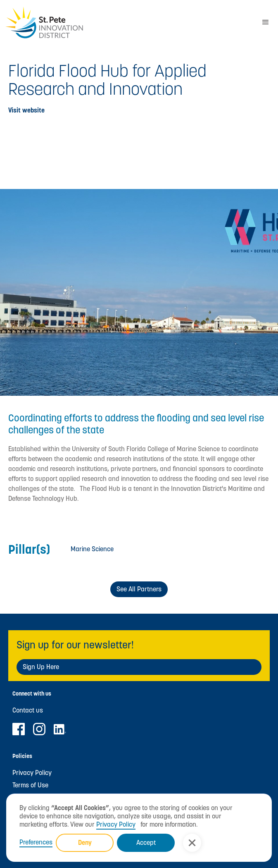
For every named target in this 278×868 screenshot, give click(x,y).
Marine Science (92, 549)
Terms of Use (30, 785)
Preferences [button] (36, 842)
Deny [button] (85, 843)
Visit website (26, 110)
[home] (127, 23)
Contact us (28, 710)
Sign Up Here (41, 667)
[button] (192, 843)
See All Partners (139, 589)
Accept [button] (146, 843)
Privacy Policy (116, 824)
